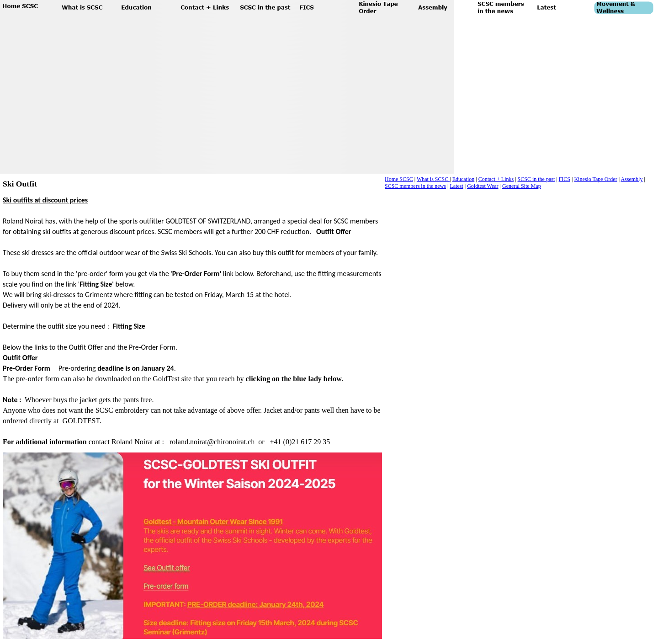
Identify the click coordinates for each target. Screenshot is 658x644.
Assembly (631, 179)
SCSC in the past (536, 179)
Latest (456, 186)
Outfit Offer (334, 232)
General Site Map (522, 186)
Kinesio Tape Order (595, 179)
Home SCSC (399, 179)
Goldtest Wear (483, 186)
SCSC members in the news (415, 186)
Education (464, 179)
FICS (565, 179)
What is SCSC (433, 179)
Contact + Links (496, 179)
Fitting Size (129, 326)
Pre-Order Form (27, 368)
